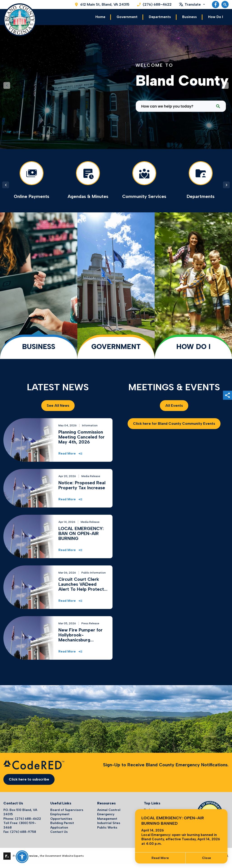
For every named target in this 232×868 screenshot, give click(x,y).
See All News (58, 405)
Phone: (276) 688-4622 (22, 818)
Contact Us (59, 831)
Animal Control (109, 809)
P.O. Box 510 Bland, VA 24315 (20, 812)
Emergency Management (107, 816)
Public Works (107, 827)
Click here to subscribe (29, 779)
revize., (34, 855)
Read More (160, 858)
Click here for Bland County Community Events (174, 423)
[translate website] (192, 5)
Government (127, 17)
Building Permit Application (62, 825)
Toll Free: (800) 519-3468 (20, 825)
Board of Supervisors (67, 809)
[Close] (207, 858)
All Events (174, 405)
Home (100, 17)
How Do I (216, 17)
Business (190, 17)
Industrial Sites (109, 823)
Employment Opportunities (61, 816)
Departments (160, 17)
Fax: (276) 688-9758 (20, 831)
